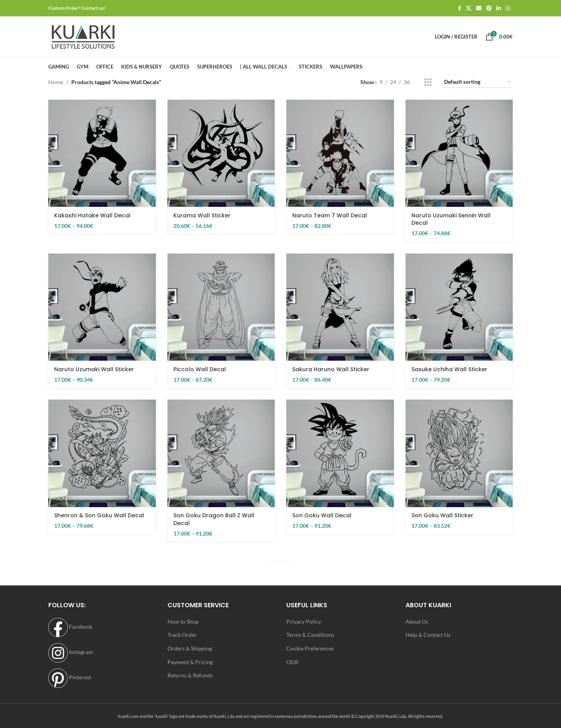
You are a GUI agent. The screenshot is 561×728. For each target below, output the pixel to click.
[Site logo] (83, 36)
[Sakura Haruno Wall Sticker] (340, 307)
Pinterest (70, 677)
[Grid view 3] (428, 82)
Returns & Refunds (190, 675)
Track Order (182, 635)
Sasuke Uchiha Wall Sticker (449, 369)
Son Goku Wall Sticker (442, 515)
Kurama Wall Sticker (202, 215)
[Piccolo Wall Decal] (221, 307)
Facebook (70, 627)
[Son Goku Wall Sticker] (459, 453)
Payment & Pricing (190, 662)
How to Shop (183, 621)
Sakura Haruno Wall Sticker (331, 369)
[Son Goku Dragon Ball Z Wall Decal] (221, 453)
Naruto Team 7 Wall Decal (330, 215)
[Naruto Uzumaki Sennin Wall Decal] (459, 153)
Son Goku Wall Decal (322, 515)
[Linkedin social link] (499, 8)
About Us (417, 621)
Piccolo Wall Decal (200, 369)
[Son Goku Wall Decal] (340, 453)
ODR (292, 662)
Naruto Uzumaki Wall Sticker (94, 369)
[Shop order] (478, 82)
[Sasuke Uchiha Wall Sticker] (459, 307)
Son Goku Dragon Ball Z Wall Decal (214, 519)
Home (56, 82)
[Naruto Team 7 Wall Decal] (340, 153)
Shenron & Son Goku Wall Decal (99, 515)
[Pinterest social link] (489, 8)
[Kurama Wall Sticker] (221, 153)
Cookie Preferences (310, 648)
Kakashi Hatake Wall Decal (92, 215)
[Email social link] (479, 8)
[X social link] (469, 8)
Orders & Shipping (190, 648)
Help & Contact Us (428, 635)
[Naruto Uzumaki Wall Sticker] (102, 307)
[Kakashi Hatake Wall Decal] (102, 153)
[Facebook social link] (460, 8)
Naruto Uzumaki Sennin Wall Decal (451, 219)
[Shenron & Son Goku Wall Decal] (102, 453)
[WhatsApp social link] (508, 8)
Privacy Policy (304, 621)
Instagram (71, 652)
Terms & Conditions (310, 635)
